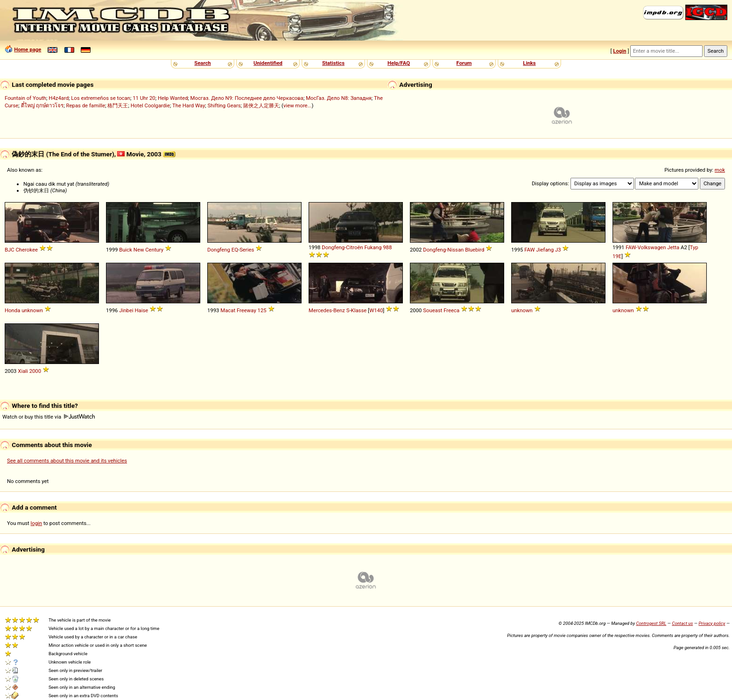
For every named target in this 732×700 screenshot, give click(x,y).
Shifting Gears (224, 105)
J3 (558, 250)
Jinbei (126, 310)
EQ (235, 250)
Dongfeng (219, 250)
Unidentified (268, 63)
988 (387, 247)
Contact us (682, 623)
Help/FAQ (399, 63)
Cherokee (27, 250)
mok (720, 170)
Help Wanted (173, 98)
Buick (126, 250)
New (139, 250)
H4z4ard (59, 98)
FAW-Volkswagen (646, 247)
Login (619, 51)
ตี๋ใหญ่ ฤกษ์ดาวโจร (42, 105)
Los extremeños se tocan (101, 98)
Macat (228, 310)
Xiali (23, 371)
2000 (35, 371)
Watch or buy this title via (49, 417)
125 (262, 310)
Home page (28, 49)
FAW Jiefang (539, 250)
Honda (12, 310)
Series (247, 250)
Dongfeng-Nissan (443, 250)
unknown (32, 310)
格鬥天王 (118, 105)
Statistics (333, 63)
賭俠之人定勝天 (261, 105)
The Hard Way (189, 105)
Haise (141, 310)
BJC (10, 250)
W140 (376, 310)
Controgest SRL (651, 623)
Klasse (359, 310)
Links (529, 63)
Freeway (246, 310)
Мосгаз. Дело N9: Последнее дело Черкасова (247, 98)
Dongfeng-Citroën (342, 247)
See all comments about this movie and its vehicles (67, 461)
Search (202, 63)
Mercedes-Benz (327, 310)
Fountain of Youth (25, 98)
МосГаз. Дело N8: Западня (339, 98)
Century (154, 250)
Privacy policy (712, 623)
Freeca (451, 310)
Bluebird (475, 250)
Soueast (433, 310)
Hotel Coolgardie (150, 105)
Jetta (673, 247)
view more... (298, 105)
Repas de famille (86, 105)
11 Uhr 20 (144, 98)
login (37, 523)
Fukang (373, 247)
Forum (464, 63)
